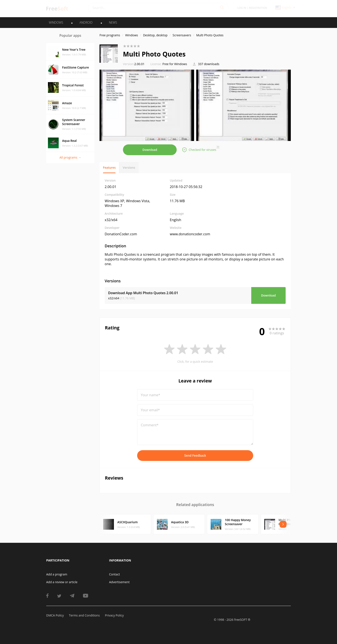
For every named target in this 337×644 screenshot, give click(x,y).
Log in (242, 8)
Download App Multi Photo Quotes (143, 293)
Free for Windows (175, 64)
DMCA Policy (55, 615)
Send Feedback (195, 455)
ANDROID (86, 22)
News (113, 22)
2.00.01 (134, 64)
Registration (258, 8)
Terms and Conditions (84, 615)
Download (150, 150)
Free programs (110, 35)
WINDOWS (56, 22)
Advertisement (119, 582)
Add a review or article (62, 582)
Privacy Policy (114, 615)
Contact (115, 574)
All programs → (70, 157)
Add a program (57, 574)
